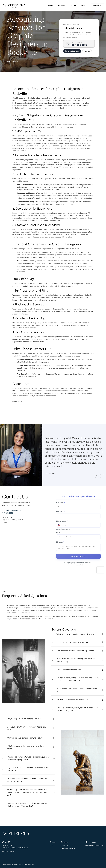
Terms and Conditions (68, 849)
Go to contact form (72, 51)
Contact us (97, 6)
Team (74, 6)
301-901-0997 (7, 854)
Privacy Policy (65, 845)
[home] (14, 6)
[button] (62, 6)
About (51, 6)
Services (61, 6)
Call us (87, 51)
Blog (83, 6)
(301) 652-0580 (79, 45)
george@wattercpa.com (11, 510)
